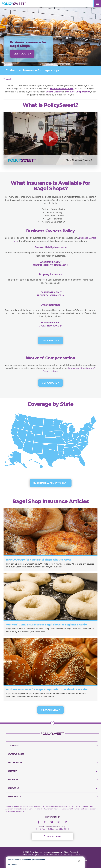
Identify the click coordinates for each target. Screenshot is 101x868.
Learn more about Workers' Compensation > (69, 370)
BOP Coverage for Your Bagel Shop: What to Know (39, 560)
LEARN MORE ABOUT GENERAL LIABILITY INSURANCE (50, 263)
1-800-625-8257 (53, 836)
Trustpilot (8, 79)
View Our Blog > (53, 817)
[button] (50, 139)
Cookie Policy (13, 864)
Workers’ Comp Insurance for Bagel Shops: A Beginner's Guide (46, 625)
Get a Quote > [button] (22, 54)
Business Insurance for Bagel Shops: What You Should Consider (47, 690)
